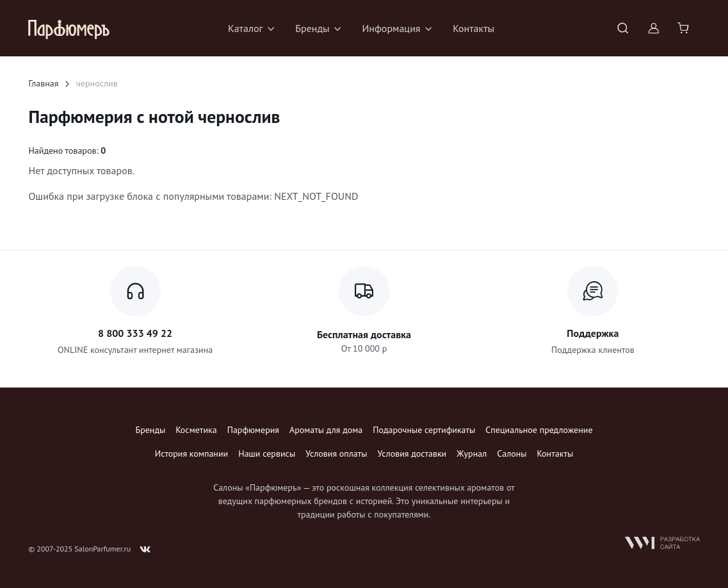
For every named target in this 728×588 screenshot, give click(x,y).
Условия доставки (412, 453)
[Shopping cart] (684, 28)
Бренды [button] (312, 28)
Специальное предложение (539, 430)
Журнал (472, 453)
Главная (43, 83)
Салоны (512, 453)
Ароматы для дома (326, 430)
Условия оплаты (336, 453)
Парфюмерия (253, 430)
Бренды (150, 430)
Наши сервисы (267, 453)
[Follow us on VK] (145, 550)
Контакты (473, 28)
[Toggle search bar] (623, 28)
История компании (191, 453)
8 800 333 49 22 (135, 333)
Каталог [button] (246, 28)
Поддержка (593, 333)
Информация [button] (391, 28)
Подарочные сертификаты (424, 430)
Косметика (196, 430)
